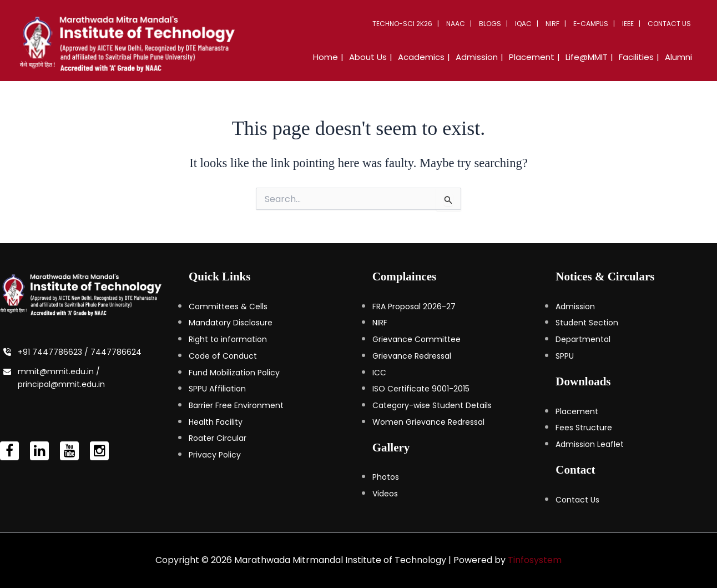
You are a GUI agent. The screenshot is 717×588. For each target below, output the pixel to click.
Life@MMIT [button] (587, 57)
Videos (385, 494)
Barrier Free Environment (236, 405)
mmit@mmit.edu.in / (59, 371)
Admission (575, 306)
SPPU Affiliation (217, 389)
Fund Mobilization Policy (234, 373)
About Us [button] (368, 57)
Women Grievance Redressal (428, 422)
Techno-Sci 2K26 (402, 24)
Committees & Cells (228, 306)
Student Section (587, 323)
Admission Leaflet (590, 444)
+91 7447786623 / (54, 352)
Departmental (583, 339)
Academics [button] (421, 57)
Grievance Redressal (412, 356)
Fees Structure (584, 428)
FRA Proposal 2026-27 (414, 306)
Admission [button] (477, 57)
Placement (577, 411)
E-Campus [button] (591, 24)
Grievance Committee (416, 339)
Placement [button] (532, 57)
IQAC (523, 24)
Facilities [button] (636, 57)
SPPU (565, 356)
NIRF (552, 24)
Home (325, 57)
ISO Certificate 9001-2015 (421, 389)
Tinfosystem (535, 560)
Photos (386, 477)
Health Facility (216, 422)
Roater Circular (218, 438)
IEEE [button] (628, 24)
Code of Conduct (223, 356)
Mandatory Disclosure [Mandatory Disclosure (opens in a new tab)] (231, 323)
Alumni (678, 57)
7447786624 (116, 352)
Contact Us (669, 24)
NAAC (456, 24)
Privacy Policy (215, 455)
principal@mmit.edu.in (61, 384)
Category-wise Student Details (432, 405)
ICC (379, 373)
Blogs (490, 24)
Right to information (228, 339)
